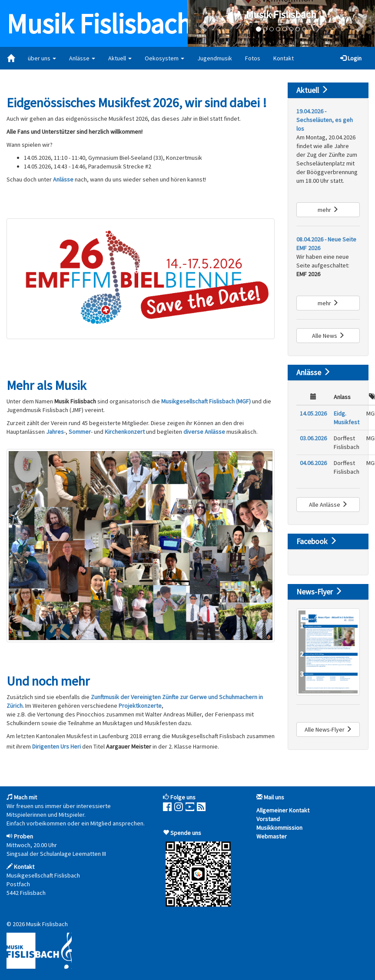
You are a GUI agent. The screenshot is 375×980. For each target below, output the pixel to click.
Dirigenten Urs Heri (56, 746)
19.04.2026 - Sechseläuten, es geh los (325, 120)
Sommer (80, 432)
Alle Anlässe (328, 505)
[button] (202, 23)
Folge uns (183, 797)
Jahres (55, 432)
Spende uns (186, 833)
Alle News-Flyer (328, 729)
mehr (328, 210)
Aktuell (120, 58)
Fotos (253, 58)
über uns (42, 58)
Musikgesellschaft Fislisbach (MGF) (206, 401)
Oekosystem (164, 58)
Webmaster (272, 836)
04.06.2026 (313, 463)
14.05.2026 (313, 413)
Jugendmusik (215, 58)
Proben (23, 836)
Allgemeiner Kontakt (283, 810)
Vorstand (268, 819)
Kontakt (284, 58)
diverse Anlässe (204, 432)
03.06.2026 (313, 438)
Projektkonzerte (140, 706)
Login (351, 58)
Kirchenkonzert (125, 432)
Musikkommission (279, 828)
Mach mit (25, 797)
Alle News (328, 336)
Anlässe (82, 58)
